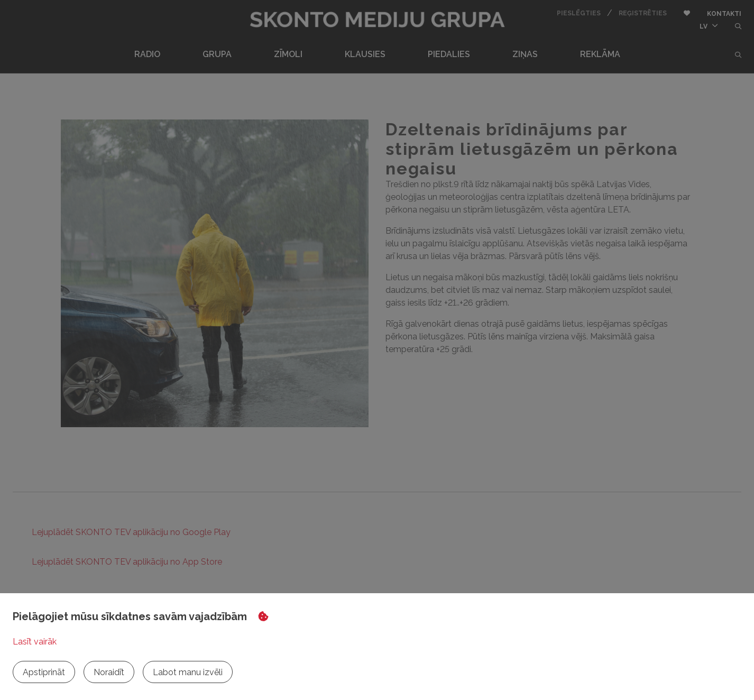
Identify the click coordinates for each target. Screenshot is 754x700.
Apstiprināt (44, 672)
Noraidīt (109, 672)
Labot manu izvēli (188, 672)
